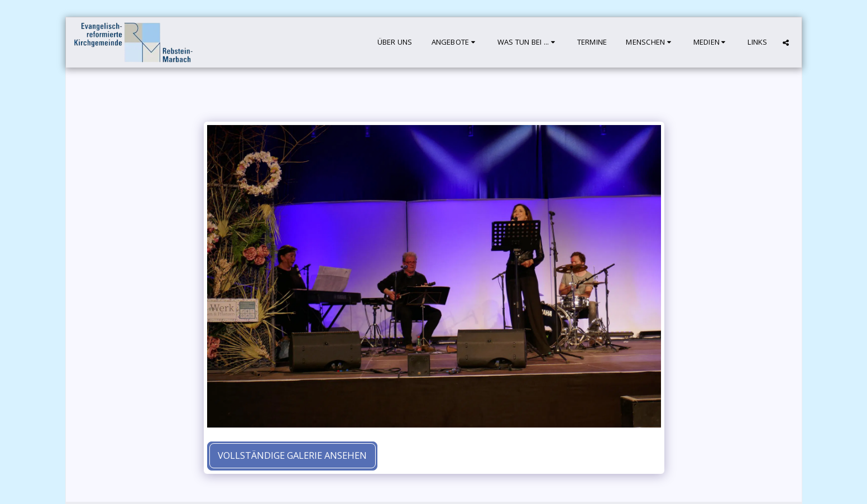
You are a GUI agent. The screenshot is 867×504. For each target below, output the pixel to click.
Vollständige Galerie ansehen (292, 455)
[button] (455, 42)
